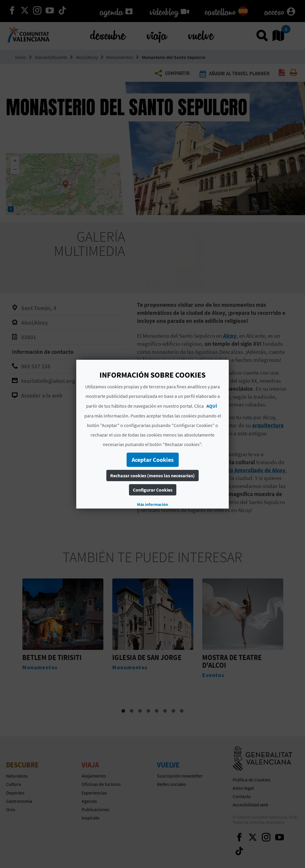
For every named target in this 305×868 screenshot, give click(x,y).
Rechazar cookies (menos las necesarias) (152, 476)
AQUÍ (212, 406)
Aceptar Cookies (153, 460)
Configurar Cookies (153, 490)
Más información (152, 504)
